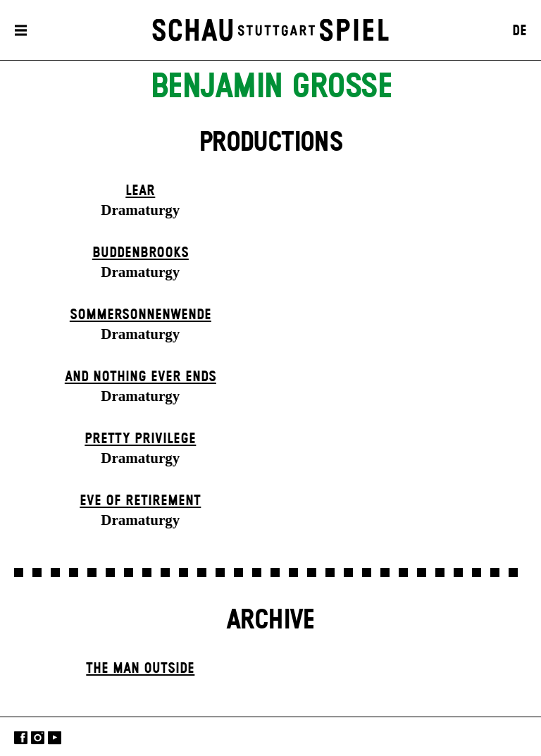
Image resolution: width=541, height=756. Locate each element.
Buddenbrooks (141, 253)
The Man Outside (140, 669)
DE (520, 31)
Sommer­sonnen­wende (141, 315)
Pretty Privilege (140, 439)
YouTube (55, 738)
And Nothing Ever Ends (141, 377)
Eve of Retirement (140, 501)
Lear (140, 191)
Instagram (38, 738)
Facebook (21, 738)
